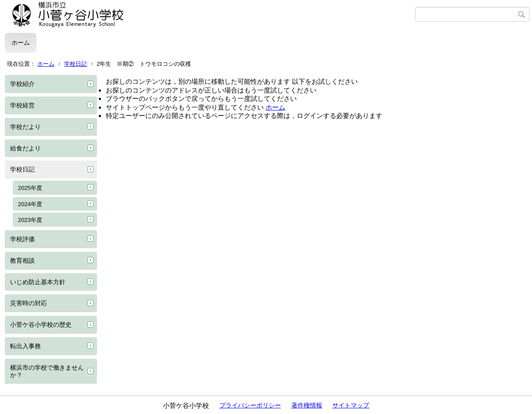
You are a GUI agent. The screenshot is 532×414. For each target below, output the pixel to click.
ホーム (21, 43)
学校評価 (22, 239)
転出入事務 (25, 346)
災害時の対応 (29, 303)
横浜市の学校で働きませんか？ (47, 371)
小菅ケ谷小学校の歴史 (41, 325)
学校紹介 (22, 84)
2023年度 (30, 220)
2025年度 (30, 188)
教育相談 (22, 261)
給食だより (25, 148)
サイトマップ (351, 405)
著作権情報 (307, 405)
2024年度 (30, 204)
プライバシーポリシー (250, 405)
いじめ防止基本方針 (38, 282)
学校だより (25, 127)
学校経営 (22, 105)
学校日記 (75, 64)
